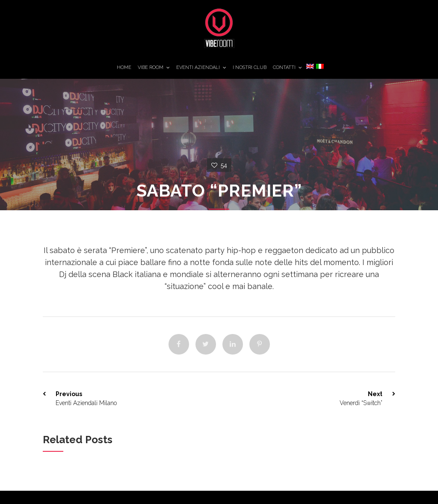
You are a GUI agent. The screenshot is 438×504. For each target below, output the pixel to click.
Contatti (284, 67)
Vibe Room (151, 67)
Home (124, 67)
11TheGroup (419, 15)
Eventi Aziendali (198, 67)
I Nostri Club (250, 67)
